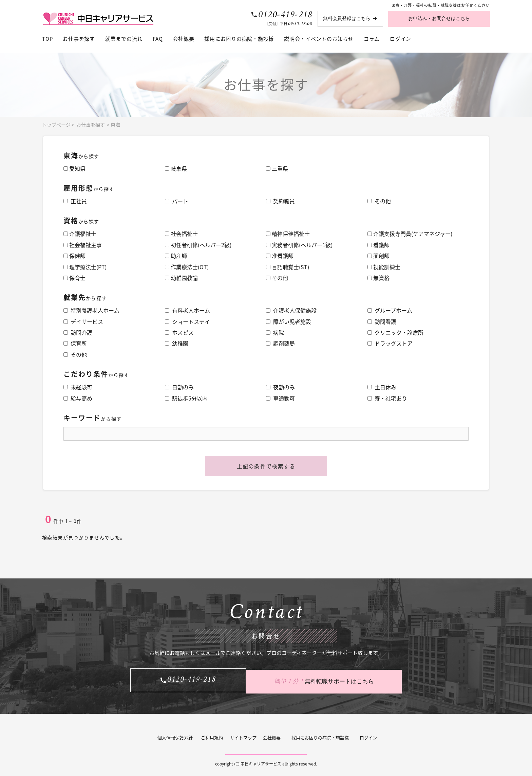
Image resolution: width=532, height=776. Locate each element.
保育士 (74, 278)
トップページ (56, 125)
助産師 (176, 256)
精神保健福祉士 (288, 234)
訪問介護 (78, 332)
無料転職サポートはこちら (334, 679)
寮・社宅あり (387, 398)
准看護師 (280, 256)
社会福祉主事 (83, 245)
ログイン (401, 39)
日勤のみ (179, 387)
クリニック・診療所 (395, 332)
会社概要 (183, 39)
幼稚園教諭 (181, 278)
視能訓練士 (384, 267)
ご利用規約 (212, 734)
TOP (47, 39)
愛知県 (74, 168)
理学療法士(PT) (85, 267)
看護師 (378, 245)
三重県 (277, 168)
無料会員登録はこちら (347, 19)
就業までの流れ (124, 39)
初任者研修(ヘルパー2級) (198, 245)
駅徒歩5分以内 (186, 398)
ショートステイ (187, 321)
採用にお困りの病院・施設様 (239, 39)
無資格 (378, 278)
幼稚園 (177, 343)
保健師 (74, 256)
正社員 (75, 201)
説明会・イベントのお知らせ (319, 39)
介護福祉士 (80, 234)
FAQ (158, 39)
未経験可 (78, 387)
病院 (275, 332)
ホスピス (179, 332)
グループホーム (390, 310)
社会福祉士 (181, 234)
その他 (379, 201)
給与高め (78, 398)
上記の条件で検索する (266, 466)
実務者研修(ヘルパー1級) (299, 245)
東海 (115, 125)
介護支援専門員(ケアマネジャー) (410, 234)
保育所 (75, 343)
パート (177, 201)
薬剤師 (378, 256)
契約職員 (280, 201)
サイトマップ (243, 734)
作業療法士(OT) (187, 267)
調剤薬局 (280, 343)
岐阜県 (176, 168)
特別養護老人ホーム (91, 310)
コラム (372, 39)
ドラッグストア (390, 343)
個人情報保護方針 (175, 734)
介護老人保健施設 (291, 310)
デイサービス (83, 321)
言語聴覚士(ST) (288, 267)
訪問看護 (382, 321)
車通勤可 (280, 398)
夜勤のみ (280, 387)
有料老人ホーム (187, 310)
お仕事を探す (79, 39)
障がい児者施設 (289, 321)
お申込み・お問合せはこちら (439, 19)
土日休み (382, 387)
